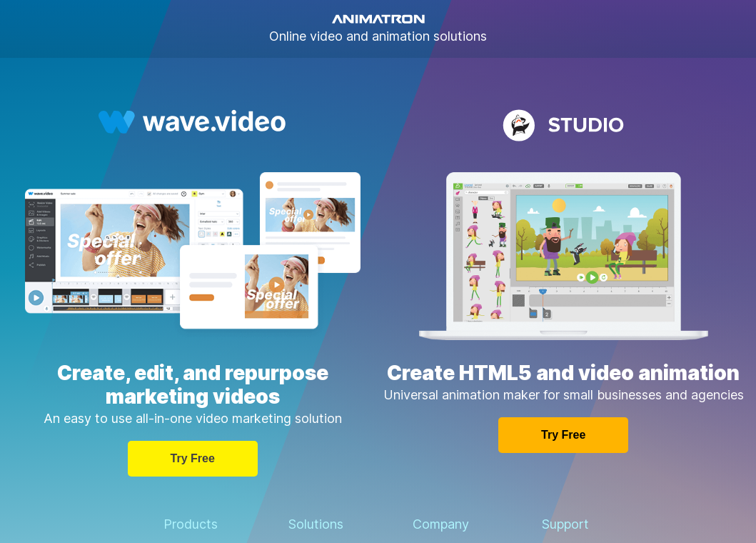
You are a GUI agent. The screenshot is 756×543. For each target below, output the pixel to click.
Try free (193, 458)
